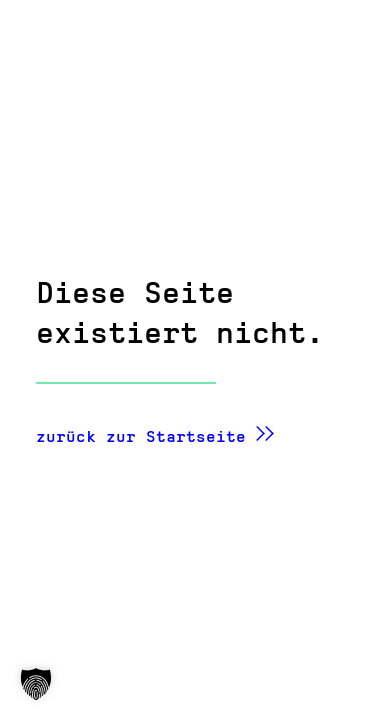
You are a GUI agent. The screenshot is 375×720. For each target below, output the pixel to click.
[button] (36, 684)
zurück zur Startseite (141, 436)
